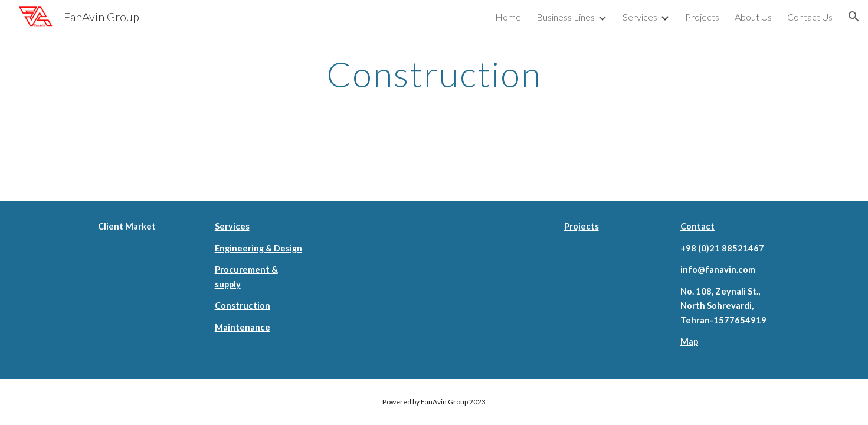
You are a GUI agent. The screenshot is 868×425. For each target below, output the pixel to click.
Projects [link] (702, 17)
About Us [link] (753, 17)
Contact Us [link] (810, 17)
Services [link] (640, 17)
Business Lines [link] (566, 17)
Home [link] (508, 17)
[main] (434, 74)
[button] (854, 17)
